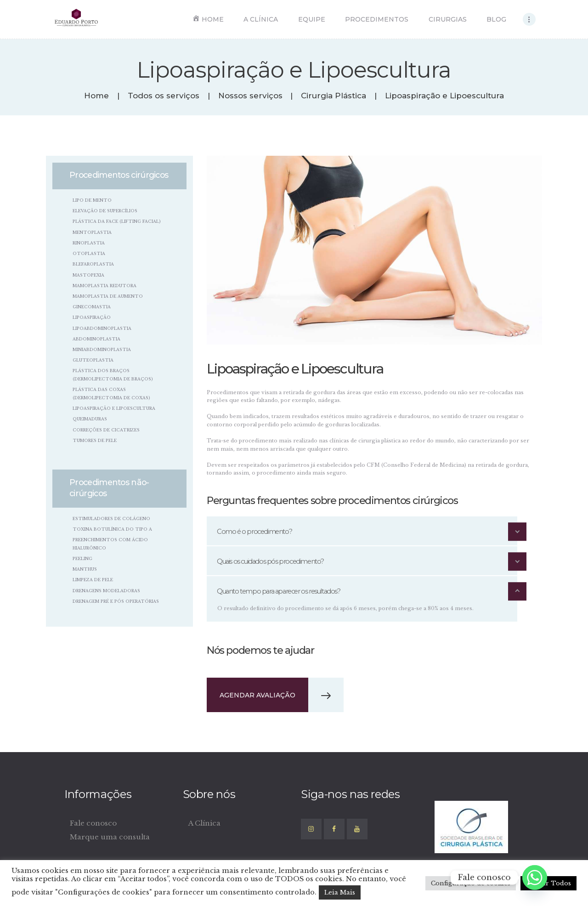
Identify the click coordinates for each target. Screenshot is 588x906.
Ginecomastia (92, 307)
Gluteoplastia (93, 360)
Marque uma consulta (110, 837)
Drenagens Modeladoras (106, 591)
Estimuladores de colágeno (111, 518)
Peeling (82, 558)
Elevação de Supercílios (105, 211)
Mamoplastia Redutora (105, 286)
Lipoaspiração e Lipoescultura (114, 408)
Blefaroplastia (93, 264)
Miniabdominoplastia (102, 349)
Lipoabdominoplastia (102, 328)
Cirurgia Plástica (334, 96)
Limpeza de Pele (93, 580)
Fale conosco (93, 823)
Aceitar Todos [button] (548, 883)
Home (96, 96)
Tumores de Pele (95, 440)
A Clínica (204, 823)
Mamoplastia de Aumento (108, 296)
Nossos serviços (250, 96)
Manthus (85, 569)
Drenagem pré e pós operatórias (116, 601)
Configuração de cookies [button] (471, 883)
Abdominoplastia (96, 339)
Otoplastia (89, 253)
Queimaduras (90, 419)
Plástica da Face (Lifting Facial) (117, 221)
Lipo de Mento (92, 200)
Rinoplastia (89, 243)
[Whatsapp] (535, 878)
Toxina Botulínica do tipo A (112, 529)
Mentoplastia (92, 232)
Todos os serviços (164, 96)
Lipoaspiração (92, 317)
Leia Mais (340, 892)
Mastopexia (88, 275)
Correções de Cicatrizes (106, 430)
